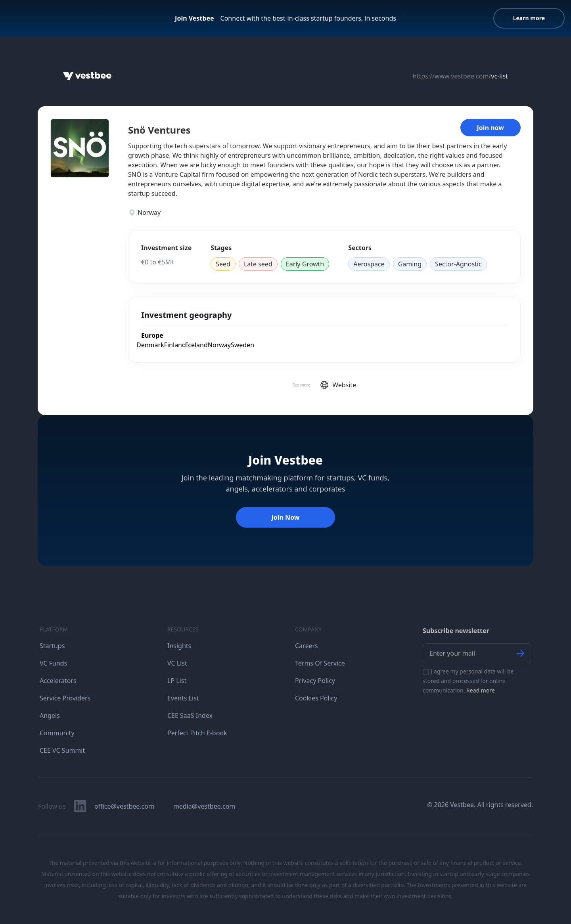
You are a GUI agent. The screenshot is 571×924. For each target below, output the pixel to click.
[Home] (87, 76)
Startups (52, 646)
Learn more (529, 18)
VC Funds (53, 663)
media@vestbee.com (204, 806)
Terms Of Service (320, 663)
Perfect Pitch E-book (197, 733)
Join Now (285, 517)
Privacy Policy (315, 681)
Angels (50, 715)
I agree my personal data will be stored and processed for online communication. (468, 681)
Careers (307, 646)
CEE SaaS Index (190, 715)
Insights (179, 646)
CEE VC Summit (62, 750)
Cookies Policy (316, 698)
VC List (177, 663)
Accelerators (58, 681)
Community (57, 733)
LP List (177, 681)
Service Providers (65, 698)
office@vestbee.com (124, 806)
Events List (183, 698)
